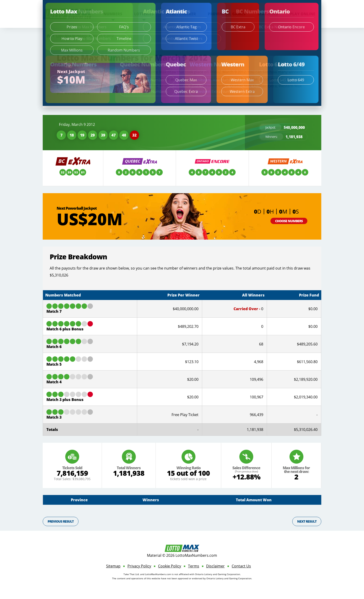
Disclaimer (215, 566)
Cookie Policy (170, 566)
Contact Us (241, 566)
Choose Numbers (289, 221)
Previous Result (61, 521)
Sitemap (113, 566)
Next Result (307, 521)
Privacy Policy (139, 566)
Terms (194, 566)
